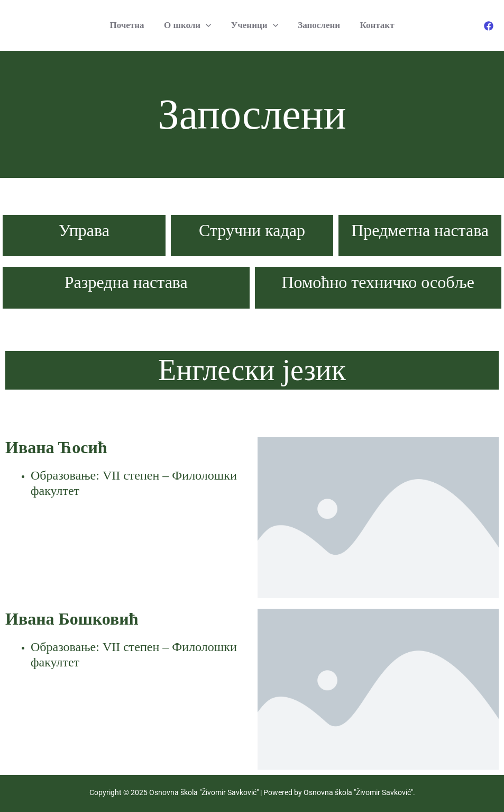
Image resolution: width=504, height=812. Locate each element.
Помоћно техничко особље (378, 282)
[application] (208, 25)
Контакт (374, 25)
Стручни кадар (252, 230)
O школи (190, 25)
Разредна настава (126, 282)
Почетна (131, 25)
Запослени (317, 25)
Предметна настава (420, 230)
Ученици (255, 25)
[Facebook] (489, 26)
